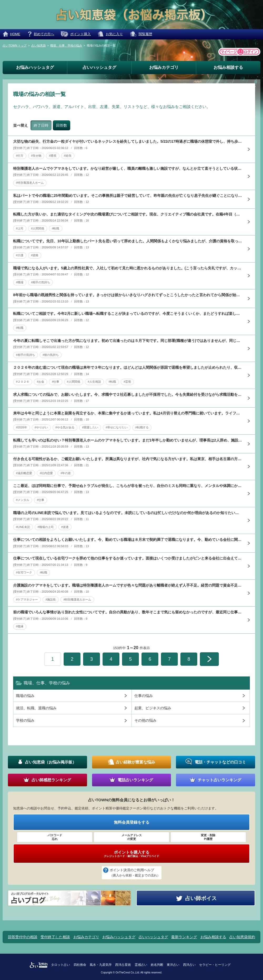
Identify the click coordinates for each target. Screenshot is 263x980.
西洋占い (189, 965)
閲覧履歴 (145, 34)
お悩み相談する (228, 67)
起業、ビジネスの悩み (153, 708)
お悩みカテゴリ (164, 67)
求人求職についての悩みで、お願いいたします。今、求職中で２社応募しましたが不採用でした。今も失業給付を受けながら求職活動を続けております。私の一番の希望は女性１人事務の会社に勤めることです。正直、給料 (128, 394)
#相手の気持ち (41, 282)
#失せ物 (36, 156)
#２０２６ (23, 382)
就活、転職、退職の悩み (36, 708)
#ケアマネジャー (27, 599)
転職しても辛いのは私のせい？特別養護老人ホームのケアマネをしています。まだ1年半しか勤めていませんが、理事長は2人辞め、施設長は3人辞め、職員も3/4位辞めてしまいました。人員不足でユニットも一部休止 (128, 440)
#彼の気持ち (51, 355)
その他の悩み (145, 720)
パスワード (55, 837)
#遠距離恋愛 (24, 473)
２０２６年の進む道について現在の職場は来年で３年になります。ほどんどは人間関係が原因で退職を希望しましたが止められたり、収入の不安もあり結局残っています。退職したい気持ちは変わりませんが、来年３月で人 (128, 367)
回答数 (62, 125)
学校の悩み (25, 720)
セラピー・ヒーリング (215, 965)
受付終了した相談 (55, 937)
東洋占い (173, 965)
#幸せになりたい (117, 427)
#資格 (35, 255)
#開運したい (90, 427)
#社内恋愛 (46, 473)
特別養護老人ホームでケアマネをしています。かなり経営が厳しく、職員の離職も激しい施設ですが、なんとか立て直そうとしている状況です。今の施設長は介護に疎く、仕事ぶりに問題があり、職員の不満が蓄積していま (128, 168)
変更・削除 (208, 837)
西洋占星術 (123, 965)
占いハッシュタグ (99, 67)
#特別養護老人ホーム (30, 183)
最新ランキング (184, 937)
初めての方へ (44, 34)
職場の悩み (25, 696)
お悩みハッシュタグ (35, 67)
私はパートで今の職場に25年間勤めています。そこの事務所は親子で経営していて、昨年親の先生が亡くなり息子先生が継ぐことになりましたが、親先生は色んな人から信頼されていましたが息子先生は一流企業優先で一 (128, 196)
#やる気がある (65, 427)
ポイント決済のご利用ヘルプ (135, 873)
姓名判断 (157, 965)
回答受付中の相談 (23, 937)
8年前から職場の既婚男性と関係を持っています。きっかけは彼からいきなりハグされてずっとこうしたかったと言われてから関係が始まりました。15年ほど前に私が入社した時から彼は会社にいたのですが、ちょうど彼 (128, 295)
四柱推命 (80, 965)
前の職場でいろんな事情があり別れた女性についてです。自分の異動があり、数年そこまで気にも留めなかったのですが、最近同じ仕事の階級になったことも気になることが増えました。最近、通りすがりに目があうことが (128, 612)
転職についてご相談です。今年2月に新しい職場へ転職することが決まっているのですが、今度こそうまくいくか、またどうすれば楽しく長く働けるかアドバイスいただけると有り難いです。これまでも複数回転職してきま (128, 314)
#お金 (41, 382)
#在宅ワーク (24, 572)
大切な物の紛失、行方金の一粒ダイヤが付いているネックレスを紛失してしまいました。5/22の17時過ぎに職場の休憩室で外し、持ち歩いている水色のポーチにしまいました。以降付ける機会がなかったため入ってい (128, 141)
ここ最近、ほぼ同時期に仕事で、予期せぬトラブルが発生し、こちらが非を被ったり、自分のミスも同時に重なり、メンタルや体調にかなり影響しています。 (128, 486)
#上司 (20, 228)
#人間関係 (38, 228)
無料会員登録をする (132, 822)
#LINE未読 (23, 527)
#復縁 (20, 626)
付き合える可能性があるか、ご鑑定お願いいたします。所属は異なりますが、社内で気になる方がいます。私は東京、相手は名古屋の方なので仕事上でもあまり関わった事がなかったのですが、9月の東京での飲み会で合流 (128, 459)
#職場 (20, 282)
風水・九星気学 (101, 965)
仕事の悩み (144, 696)
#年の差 (66, 473)
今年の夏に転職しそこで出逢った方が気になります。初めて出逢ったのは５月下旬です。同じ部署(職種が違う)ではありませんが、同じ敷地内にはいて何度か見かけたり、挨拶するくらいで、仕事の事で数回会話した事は (128, 341)
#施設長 (51, 599)
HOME (15, 34)
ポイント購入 (80, 34)
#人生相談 (94, 382)
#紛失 (68, 156)
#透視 (53, 156)
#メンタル (23, 500)
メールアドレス (131, 837)
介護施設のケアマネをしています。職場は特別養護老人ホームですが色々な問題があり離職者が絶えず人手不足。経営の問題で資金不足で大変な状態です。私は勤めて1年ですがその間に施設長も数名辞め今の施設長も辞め (128, 585)
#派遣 (65, 527)
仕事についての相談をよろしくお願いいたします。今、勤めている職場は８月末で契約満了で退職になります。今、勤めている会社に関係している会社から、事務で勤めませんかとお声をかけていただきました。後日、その (128, 540)
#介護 (20, 255)
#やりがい (41, 427)
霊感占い (141, 965)
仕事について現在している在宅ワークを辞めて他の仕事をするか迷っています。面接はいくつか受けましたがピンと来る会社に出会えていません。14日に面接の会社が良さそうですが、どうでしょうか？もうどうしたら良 (128, 558)
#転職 (55, 228)
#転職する (142, 427)
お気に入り (114, 34)
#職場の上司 (46, 527)
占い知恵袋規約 (242, 937)
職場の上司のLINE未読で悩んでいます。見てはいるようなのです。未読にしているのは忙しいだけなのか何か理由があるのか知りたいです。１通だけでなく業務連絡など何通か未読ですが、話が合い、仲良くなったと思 (128, 513)
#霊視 (127, 382)
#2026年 (22, 427)
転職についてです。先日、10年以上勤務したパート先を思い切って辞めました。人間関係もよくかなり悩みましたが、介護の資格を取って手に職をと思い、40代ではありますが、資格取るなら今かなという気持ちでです (128, 241)
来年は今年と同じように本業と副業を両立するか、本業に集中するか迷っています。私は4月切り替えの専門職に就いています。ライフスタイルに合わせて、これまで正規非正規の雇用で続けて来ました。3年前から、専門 (128, 413)
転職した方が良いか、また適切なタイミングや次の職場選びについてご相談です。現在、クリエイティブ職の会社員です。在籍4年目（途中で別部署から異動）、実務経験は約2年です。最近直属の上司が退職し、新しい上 (128, 214)
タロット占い (60, 965)
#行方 (20, 156)
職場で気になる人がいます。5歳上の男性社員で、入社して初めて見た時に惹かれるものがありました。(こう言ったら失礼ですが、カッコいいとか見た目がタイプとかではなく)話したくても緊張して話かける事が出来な (128, 268)
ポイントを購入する (131, 854)
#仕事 (55, 382)
